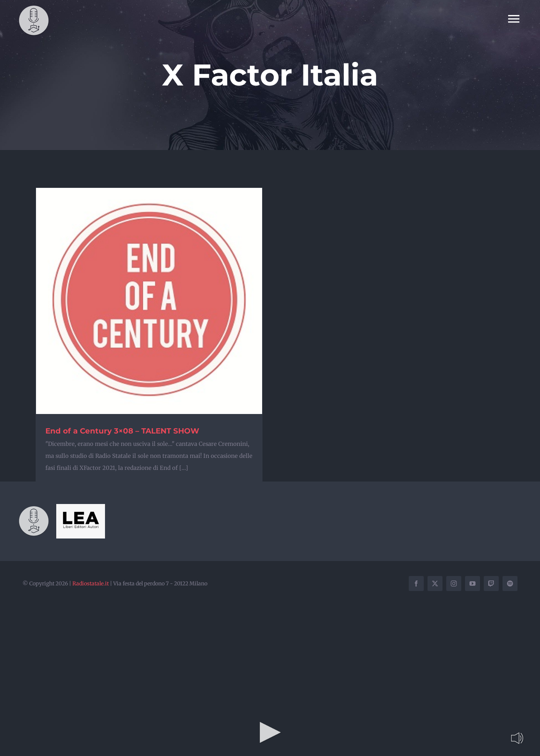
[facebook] (416, 583)
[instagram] (454, 583)
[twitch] (491, 583)
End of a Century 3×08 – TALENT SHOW (122, 431)
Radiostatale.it (91, 583)
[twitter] (435, 583)
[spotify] (510, 583)
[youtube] (472, 583)
